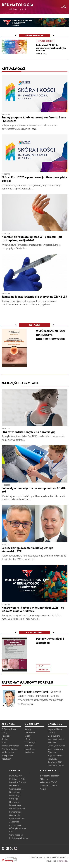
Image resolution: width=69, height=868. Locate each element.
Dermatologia (15, 792)
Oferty (4, 733)
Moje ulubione (54, 736)
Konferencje (34, 35)
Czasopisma (30, 733)
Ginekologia (15, 815)
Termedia (63, 861)
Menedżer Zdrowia (18, 782)
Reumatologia (15, 805)
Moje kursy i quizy (55, 749)
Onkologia (14, 799)
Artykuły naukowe (55, 756)
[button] (63, 7)
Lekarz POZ (14, 786)
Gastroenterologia (17, 809)
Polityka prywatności (10, 746)
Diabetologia (15, 795)
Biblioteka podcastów (19, 838)
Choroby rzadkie (16, 789)
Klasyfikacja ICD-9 (55, 762)
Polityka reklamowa (10, 749)
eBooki (27, 739)
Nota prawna (7, 756)
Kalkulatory (52, 759)
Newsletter (6, 736)
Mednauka (29, 752)
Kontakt (5, 739)
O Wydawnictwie (9, 729)
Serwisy (28, 729)
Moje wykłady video (56, 746)
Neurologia (14, 802)
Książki (27, 736)
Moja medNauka (55, 729)
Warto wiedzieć (16, 835)
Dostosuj (51, 733)
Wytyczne (52, 752)
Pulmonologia (15, 812)
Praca (4, 742)
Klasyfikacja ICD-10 (56, 765)
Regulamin (6, 759)
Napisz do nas (8, 752)
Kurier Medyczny (17, 818)
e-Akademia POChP (48, 782)
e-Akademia (30, 749)
